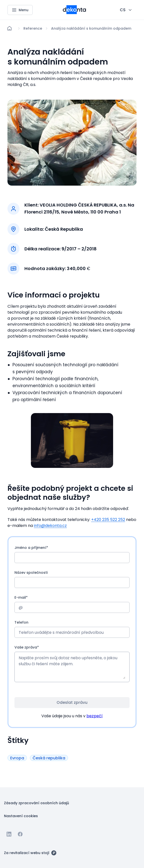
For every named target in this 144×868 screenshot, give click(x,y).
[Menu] (20, 10)
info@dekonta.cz (50, 526)
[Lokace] (33, 28)
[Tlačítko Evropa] (17, 758)
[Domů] (9, 28)
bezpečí (95, 716)
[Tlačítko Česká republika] (49, 758)
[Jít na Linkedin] (9, 834)
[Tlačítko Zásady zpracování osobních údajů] (36, 803)
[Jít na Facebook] (20, 834)
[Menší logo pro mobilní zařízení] (74, 13)
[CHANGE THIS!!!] (126, 10)
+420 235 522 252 (108, 520)
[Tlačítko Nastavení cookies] (21, 816)
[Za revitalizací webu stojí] (30, 853)
